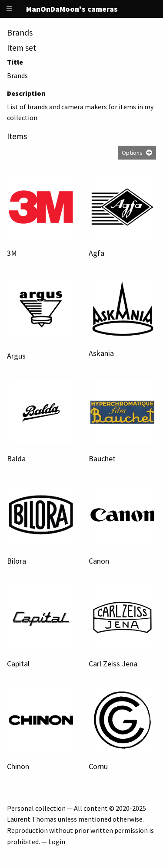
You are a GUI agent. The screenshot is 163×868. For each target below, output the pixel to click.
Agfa (96, 253)
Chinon (18, 766)
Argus (16, 356)
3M (12, 253)
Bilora (17, 561)
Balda (16, 458)
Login (57, 842)
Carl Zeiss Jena (113, 664)
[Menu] (10, 9)
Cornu (98, 766)
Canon (99, 561)
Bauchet (102, 458)
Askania (101, 353)
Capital (18, 664)
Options (132, 153)
